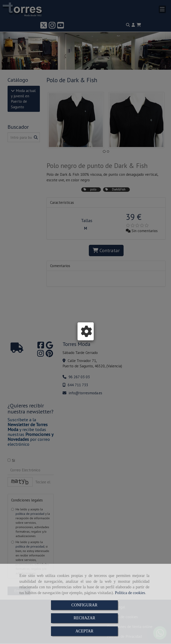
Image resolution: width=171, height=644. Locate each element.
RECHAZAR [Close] (84, 618)
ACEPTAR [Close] (84, 631)
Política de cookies (130, 593)
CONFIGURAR (84, 605)
